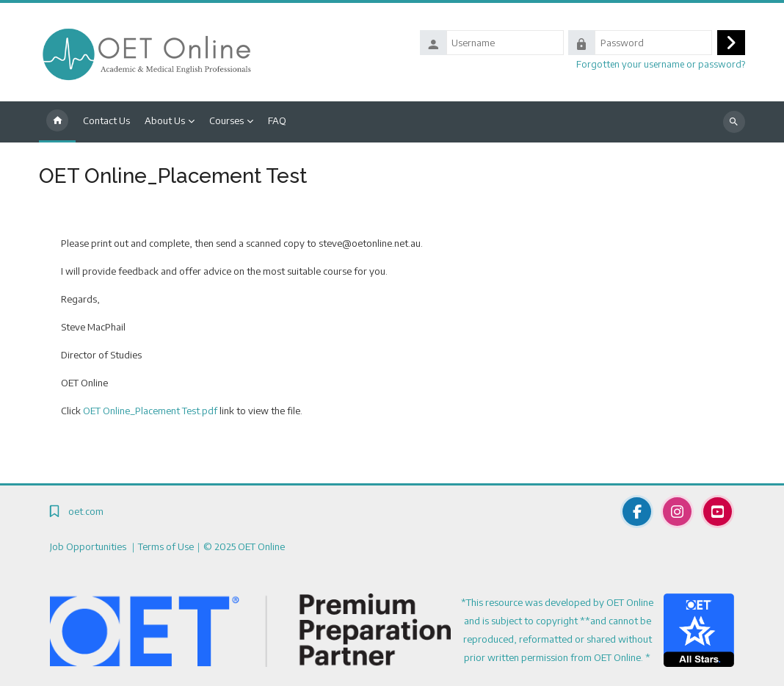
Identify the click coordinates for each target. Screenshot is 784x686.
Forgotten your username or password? (661, 64)
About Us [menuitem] (165, 120)
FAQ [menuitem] (277, 120)
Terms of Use (166, 546)
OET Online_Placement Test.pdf (150, 411)
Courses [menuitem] (226, 120)
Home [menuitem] (57, 122)
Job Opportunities (89, 546)
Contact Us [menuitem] (106, 120)
